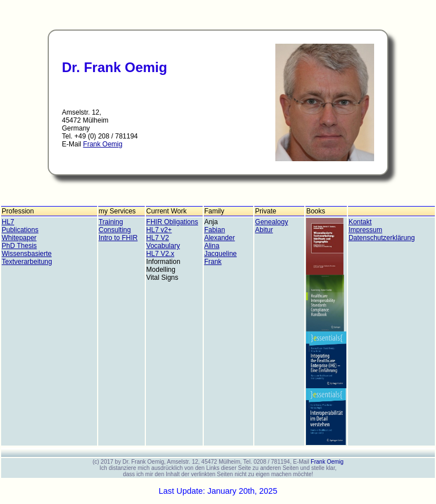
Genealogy (271, 222)
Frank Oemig (102, 144)
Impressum (365, 230)
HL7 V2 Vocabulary (163, 242)
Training (111, 222)
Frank (213, 262)
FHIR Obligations (172, 222)
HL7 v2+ (159, 230)
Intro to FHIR (118, 238)
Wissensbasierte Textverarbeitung (27, 258)
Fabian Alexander (220, 234)
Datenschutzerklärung (382, 238)
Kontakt (360, 222)
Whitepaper (19, 238)
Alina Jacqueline (221, 250)
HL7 (8, 222)
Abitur (264, 230)
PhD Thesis (19, 246)
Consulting (115, 230)
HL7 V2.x (160, 254)
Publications (20, 230)
